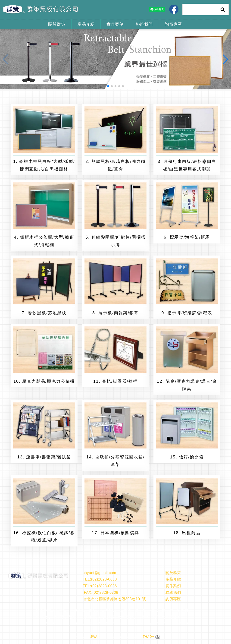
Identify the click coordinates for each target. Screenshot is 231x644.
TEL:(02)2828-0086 (97, 586)
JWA (93, 637)
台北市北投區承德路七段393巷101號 (112, 599)
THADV (148, 637)
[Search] (200, 9)
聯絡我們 (144, 24)
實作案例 (115, 24)
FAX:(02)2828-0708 (98, 592)
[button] (108, 86)
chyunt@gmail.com (97, 573)
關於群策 (57, 24)
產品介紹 (86, 24)
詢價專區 (173, 24)
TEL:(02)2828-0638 (97, 579)
